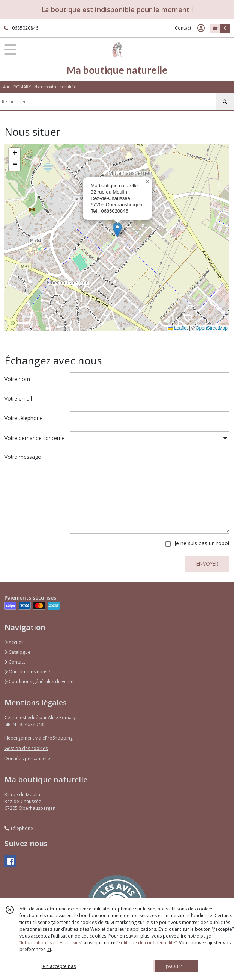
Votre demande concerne (35, 438)
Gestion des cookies (26, 748)
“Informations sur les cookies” (51, 943)
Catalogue (17, 652)
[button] (117, 230)
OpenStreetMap (212, 328)
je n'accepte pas (58, 966)
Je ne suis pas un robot (202, 543)
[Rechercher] (225, 102)
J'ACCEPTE (176, 966)
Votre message (23, 457)
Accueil (14, 642)
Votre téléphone (24, 418)
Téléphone (19, 828)
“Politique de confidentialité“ (147, 943)
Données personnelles (28, 758)
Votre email (18, 399)
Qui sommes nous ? (27, 672)
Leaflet (178, 328)
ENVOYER (207, 563)
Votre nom (17, 379)
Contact (183, 28)
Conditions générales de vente (39, 681)
